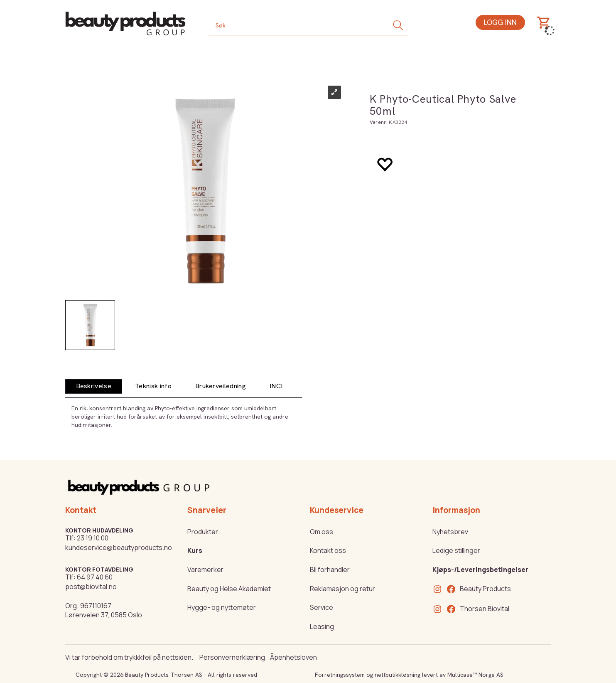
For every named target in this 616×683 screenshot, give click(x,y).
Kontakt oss (328, 550)
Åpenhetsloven (293, 657)
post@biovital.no (91, 587)
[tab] (94, 386)
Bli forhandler (330, 570)
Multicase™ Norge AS (475, 675)
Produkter (203, 532)
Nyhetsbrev (450, 532)
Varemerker (205, 570)
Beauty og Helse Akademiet (229, 589)
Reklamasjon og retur (342, 589)
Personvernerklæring (232, 657)
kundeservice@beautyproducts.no (119, 547)
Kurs (195, 550)
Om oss (321, 532)
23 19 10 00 (93, 538)
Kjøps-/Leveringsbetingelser (480, 570)
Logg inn (500, 22)
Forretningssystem (340, 675)
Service (321, 607)
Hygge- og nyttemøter (222, 607)
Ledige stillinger (456, 550)
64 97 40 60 (95, 577)
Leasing (322, 626)
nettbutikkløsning (398, 675)
